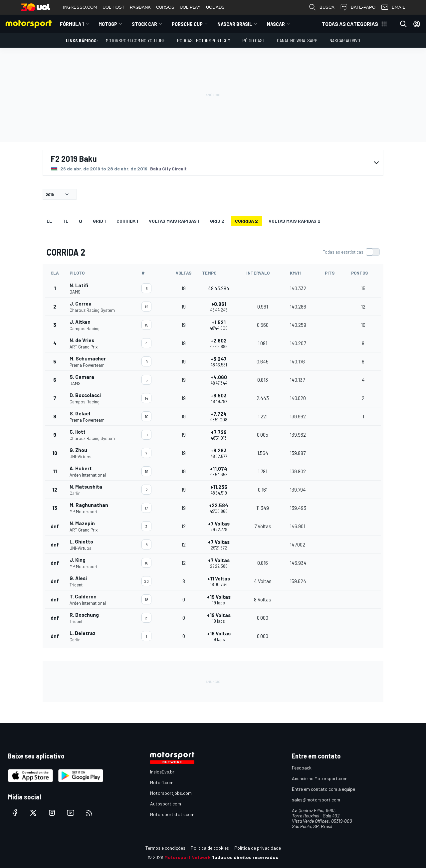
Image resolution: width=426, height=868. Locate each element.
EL (49, 221)
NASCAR (276, 24)
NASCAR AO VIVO (345, 40)
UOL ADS (215, 7)
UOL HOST (113, 7)
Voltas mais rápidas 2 (295, 221)
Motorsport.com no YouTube (135, 40)
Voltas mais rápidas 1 (174, 221)
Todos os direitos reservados (245, 857)
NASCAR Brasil (235, 24)
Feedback (302, 768)
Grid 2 (217, 221)
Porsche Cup (187, 24)
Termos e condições (165, 848)
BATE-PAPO (358, 7)
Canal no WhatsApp (297, 40)
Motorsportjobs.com (171, 793)
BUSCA (321, 7)
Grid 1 (99, 221)
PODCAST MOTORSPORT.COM (204, 40)
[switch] (351, 252)
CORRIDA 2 (246, 221)
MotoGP (108, 24)
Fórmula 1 (72, 24)
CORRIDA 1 (127, 221)
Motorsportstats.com (172, 814)
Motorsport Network (188, 857)
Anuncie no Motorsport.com (320, 778)
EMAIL (393, 7)
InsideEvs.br (162, 772)
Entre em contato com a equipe (323, 789)
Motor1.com (162, 782)
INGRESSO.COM (80, 7)
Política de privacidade (258, 848)
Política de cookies (210, 848)
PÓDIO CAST (254, 40)
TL (65, 221)
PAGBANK (140, 7)
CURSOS (165, 7)
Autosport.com (166, 804)
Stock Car (144, 24)
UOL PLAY (190, 7)
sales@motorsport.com (316, 800)
